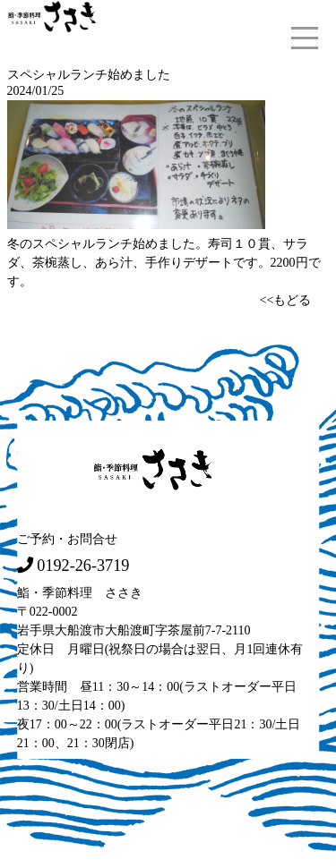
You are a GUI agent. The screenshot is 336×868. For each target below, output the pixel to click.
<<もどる (286, 299)
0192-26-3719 (83, 565)
